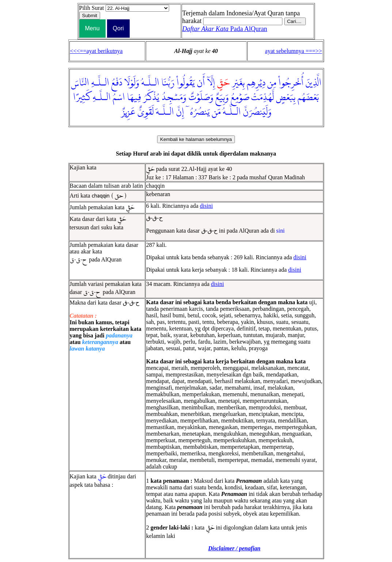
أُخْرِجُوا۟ (291, 83)
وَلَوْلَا (132, 83)
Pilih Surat (92, 8)
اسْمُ (119, 98)
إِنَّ (180, 112)
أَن (201, 83)
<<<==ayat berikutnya (96, 51)
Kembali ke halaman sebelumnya (196, 139)
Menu (92, 28)
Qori (118, 28)
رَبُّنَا (168, 83)
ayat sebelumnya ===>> (293, 51)
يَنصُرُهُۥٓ (198, 112)
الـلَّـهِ (100, 83)
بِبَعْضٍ (286, 98)
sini (280, 231)
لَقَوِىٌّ (146, 112)
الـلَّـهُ (150, 83)
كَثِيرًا (82, 98)
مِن (272, 83)
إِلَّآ (211, 83)
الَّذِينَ (314, 83)
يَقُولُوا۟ (186, 83)
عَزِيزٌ (128, 112)
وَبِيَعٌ (222, 98)
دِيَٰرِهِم (256, 83)
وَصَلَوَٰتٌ (201, 98)
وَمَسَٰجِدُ (174, 98)
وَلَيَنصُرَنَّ (257, 112)
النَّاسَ (80, 83)
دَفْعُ (117, 83)
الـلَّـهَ (165, 112)
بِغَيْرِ (238, 83)
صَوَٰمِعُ (240, 98)
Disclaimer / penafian (234, 548)
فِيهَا (134, 98)
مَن (216, 112)
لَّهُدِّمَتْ (263, 98)
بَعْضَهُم (308, 98)
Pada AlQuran (225, 29)
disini (206, 206)
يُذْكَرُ (151, 98)
